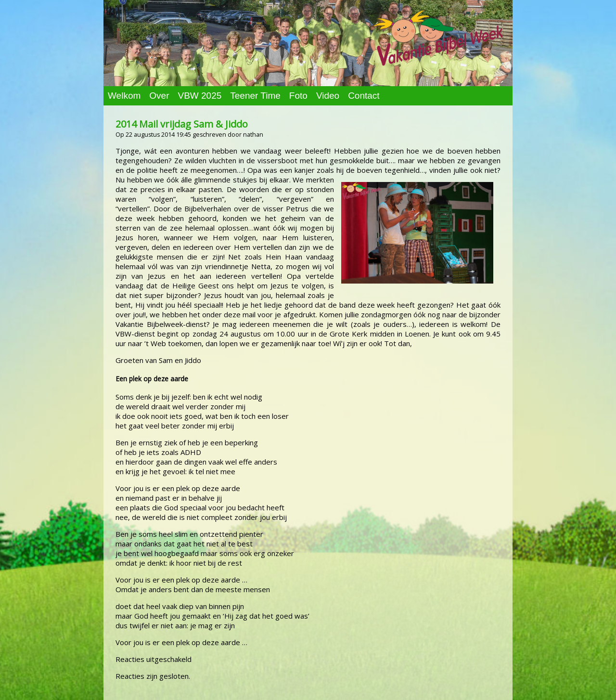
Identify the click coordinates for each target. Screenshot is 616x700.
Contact (364, 96)
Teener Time (255, 96)
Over (159, 96)
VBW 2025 (199, 96)
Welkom (124, 96)
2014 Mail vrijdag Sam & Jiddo (182, 124)
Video (328, 96)
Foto (298, 96)
